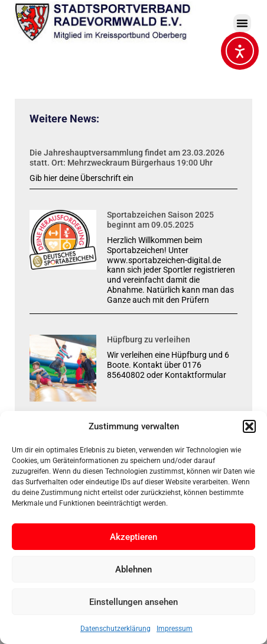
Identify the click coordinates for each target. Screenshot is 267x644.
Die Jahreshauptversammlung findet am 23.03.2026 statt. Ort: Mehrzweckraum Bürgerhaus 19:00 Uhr (127, 158)
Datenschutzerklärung (115, 629)
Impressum (175, 629)
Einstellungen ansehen (133, 602)
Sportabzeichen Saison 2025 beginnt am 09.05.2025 (160, 220)
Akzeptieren (133, 537)
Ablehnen (133, 569)
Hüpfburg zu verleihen (149, 339)
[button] (249, 426)
